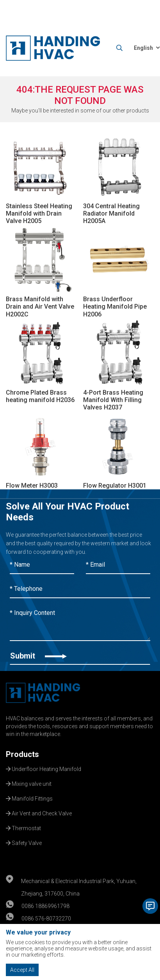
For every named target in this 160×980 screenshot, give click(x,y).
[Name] (42, 565)
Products (22, 754)
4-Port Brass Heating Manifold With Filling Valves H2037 (113, 400)
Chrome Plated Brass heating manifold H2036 (40, 396)
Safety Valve (24, 842)
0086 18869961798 (45, 906)
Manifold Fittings (29, 798)
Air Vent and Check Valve (39, 813)
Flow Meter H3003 (32, 486)
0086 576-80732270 (46, 919)
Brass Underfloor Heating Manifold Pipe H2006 (115, 306)
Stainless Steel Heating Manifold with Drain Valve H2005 (39, 213)
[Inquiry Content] (80, 623)
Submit (38, 656)
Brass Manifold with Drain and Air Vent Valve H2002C (40, 306)
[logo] (53, 48)
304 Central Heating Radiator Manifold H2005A (111, 213)
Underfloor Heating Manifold (44, 768)
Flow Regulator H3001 (115, 486)
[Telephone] (80, 589)
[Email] (118, 565)
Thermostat (23, 827)
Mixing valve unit (29, 783)
